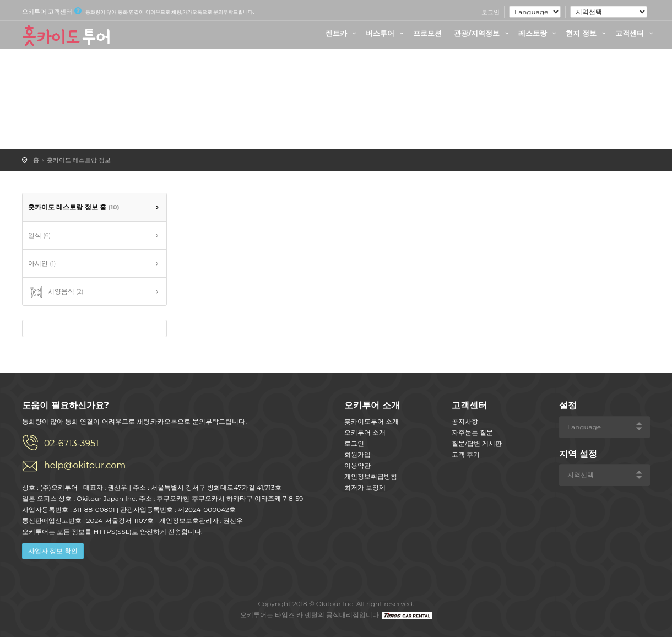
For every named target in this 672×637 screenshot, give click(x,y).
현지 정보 (587, 33)
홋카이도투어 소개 (372, 421)
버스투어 (386, 33)
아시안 (42, 263)
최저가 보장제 (365, 487)
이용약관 (357, 465)
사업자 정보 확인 (53, 551)
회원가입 (357, 454)
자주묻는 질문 (472, 432)
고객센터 (636, 33)
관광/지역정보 (483, 33)
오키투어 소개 (365, 432)
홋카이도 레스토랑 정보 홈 (74, 207)
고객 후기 (466, 454)
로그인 (491, 12)
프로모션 (427, 33)
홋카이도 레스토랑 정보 (79, 160)
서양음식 (56, 292)
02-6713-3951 (71, 443)
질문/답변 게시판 (477, 443)
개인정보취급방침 (371, 476)
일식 (39, 235)
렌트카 (342, 33)
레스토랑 (539, 33)
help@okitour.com (85, 465)
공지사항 (465, 421)
